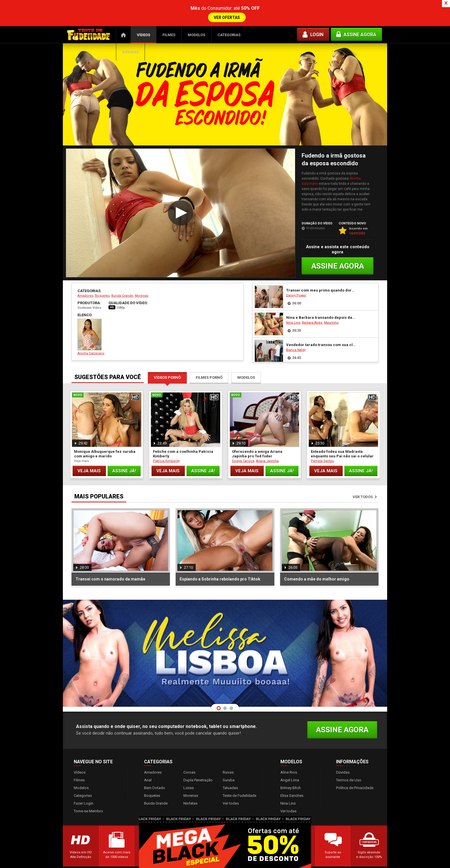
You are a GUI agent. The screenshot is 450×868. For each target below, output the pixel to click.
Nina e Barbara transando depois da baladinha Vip (321, 303)
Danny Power (296, 281)
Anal (148, 766)
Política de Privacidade (355, 774)
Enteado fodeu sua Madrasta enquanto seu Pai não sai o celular (342, 440)
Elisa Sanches (292, 781)
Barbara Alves (312, 309)
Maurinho (331, 309)
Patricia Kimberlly (166, 447)
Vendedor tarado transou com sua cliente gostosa (321, 331)
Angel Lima (290, 766)
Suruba (229, 766)
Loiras (189, 774)
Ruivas (228, 758)
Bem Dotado (155, 774)
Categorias (229, 21)
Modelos (196, 21)
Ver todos (363, 483)
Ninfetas (190, 789)
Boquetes (102, 282)
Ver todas (231, 789)
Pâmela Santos (322, 447)
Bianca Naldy (296, 336)
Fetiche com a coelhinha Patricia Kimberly (183, 440)
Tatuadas (230, 774)
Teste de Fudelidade (239, 781)
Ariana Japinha (267, 447)
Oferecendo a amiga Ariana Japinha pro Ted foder (257, 440)
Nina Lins (293, 309)
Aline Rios (289, 758)
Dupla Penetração (198, 766)
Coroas (189, 758)
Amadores (85, 282)
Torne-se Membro (88, 797)
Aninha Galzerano (91, 323)
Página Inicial (123, 21)
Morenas (142, 282)
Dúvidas (130, 38)
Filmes (169, 21)
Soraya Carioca (243, 447)
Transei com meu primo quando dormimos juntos (321, 276)
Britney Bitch (291, 774)
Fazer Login (84, 789)
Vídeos (143, 21)
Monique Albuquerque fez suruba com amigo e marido (105, 440)
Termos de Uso (349, 766)
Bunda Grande (122, 282)
